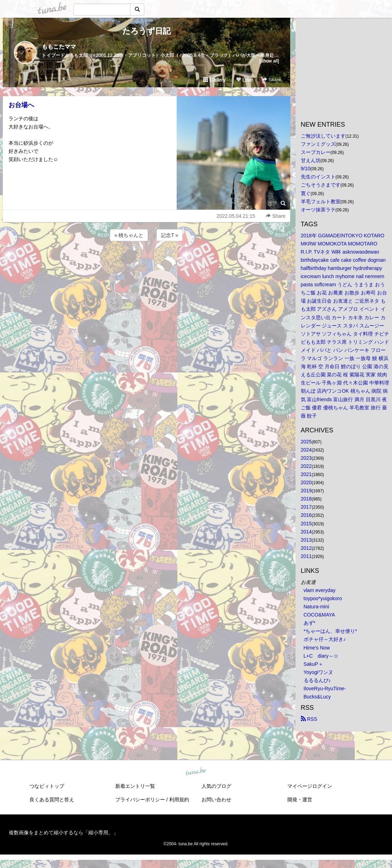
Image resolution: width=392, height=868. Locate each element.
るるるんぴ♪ (317, 680)
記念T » (170, 235)
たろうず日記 (147, 31)
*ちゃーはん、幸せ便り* (330, 631)
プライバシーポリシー (140, 800)
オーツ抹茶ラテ (318, 210)
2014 (306, 532)
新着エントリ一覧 (135, 786)
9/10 (306, 168)
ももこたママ (59, 47)
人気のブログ (216, 786)
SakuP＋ (313, 664)
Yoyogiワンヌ (319, 672)
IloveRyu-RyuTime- (325, 689)
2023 (306, 458)
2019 (306, 491)
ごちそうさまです (321, 185)
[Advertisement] (147, 262)
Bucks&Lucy (317, 697)
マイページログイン (310, 786)
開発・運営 (300, 800)
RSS (309, 719)
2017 (306, 507)
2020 (306, 482)
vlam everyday (320, 590)
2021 (306, 474)
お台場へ (21, 105)
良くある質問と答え (52, 800)
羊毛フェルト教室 (321, 201)
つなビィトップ (47, 786)
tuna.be (196, 772)
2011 (306, 556)
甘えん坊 (311, 160)
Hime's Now (317, 648)
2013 (306, 540)
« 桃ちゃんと (129, 235)
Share (272, 80)
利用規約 (179, 800)
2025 (306, 442)
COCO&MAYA (319, 615)
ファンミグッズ (318, 144)
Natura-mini (316, 607)
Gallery (214, 80)
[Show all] (269, 61)
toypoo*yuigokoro (323, 598)
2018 (306, 499)
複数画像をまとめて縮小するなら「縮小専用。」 (64, 833)
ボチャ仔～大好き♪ (325, 639)
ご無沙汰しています (323, 136)
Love (244, 80)
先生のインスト (318, 177)
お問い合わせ (216, 800)
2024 (306, 450)
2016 (306, 515)
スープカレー (316, 152)
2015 (306, 524)
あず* (310, 623)
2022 (306, 466)
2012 (306, 548)
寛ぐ (306, 193)
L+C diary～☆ (321, 656)
